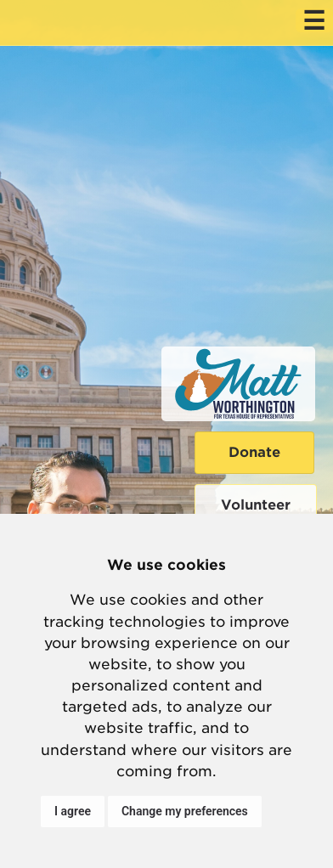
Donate (254, 452)
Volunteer (256, 505)
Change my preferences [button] (185, 811)
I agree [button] (73, 811)
